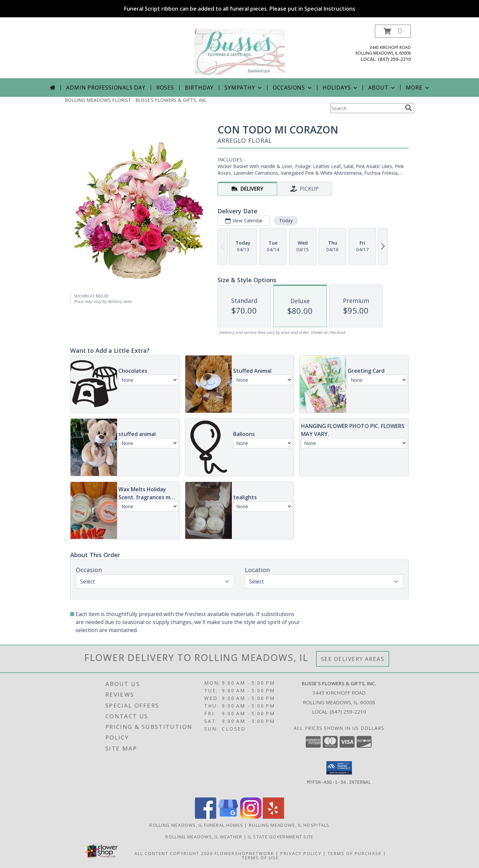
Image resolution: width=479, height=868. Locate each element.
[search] (408, 108)
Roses (165, 88)
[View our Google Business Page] (228, 817)
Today (286, 220)
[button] (393, 31)
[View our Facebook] (206, 817)
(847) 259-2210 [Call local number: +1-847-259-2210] (394, 59)
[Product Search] (366, 108)
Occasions (293, 88)
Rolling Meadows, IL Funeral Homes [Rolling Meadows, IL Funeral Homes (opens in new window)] (196, 825)
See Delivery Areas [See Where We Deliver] (353, 659)
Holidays (341, 88)
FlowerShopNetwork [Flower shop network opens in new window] (244, 853)
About (382, 88)
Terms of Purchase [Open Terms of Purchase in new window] (355, 853)
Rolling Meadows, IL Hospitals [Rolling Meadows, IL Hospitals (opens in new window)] (289, 825)
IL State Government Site (281, 837)
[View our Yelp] (273, 817)
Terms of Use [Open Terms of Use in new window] (260, 858)
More (418, 88)
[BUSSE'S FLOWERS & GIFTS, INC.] (240, 51)
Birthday (199, 88)
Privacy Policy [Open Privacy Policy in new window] (301, 853)
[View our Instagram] (251, 817)
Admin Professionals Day (106, 88)
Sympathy (244, 88)
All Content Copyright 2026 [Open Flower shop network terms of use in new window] (174, 853)
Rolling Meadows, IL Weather (204, 837)
